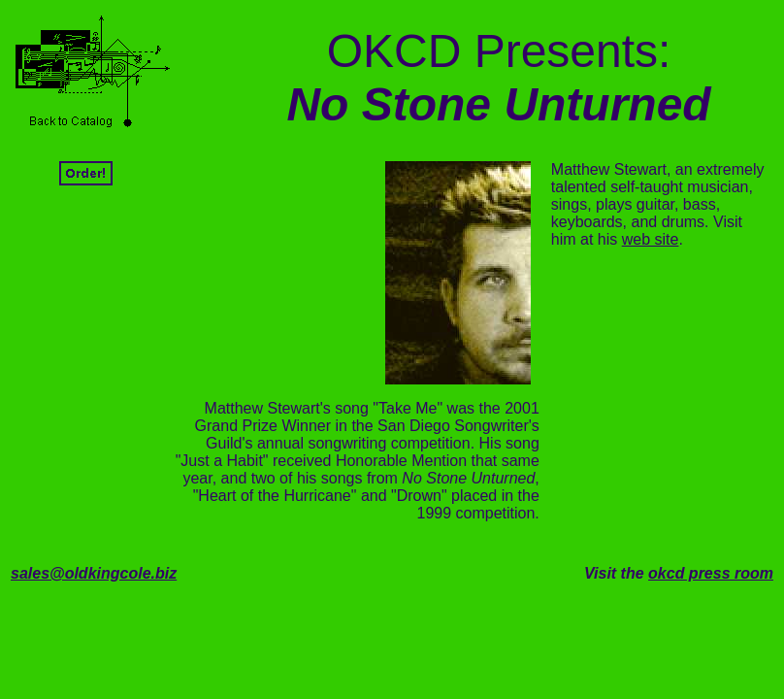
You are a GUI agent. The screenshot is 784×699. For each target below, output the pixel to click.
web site (651, 239)
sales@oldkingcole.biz (94, 573)
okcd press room (711, 573)
